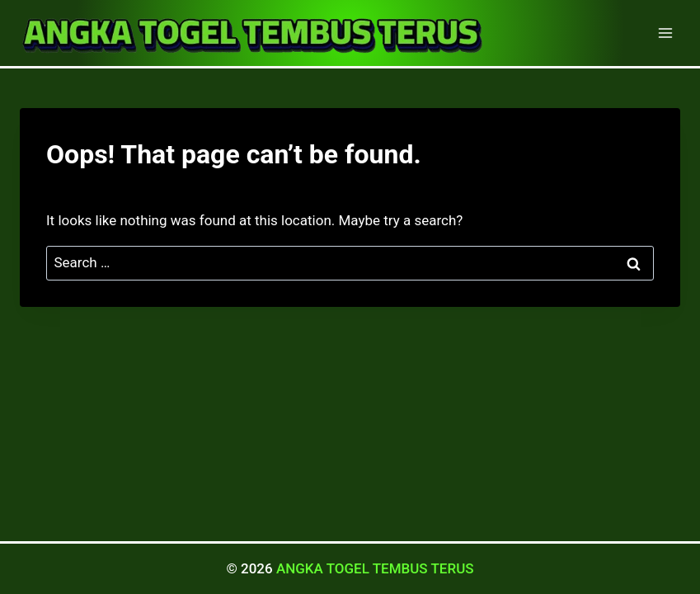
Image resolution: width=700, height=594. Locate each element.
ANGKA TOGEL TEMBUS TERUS (375, 568)
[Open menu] (665, 33)
